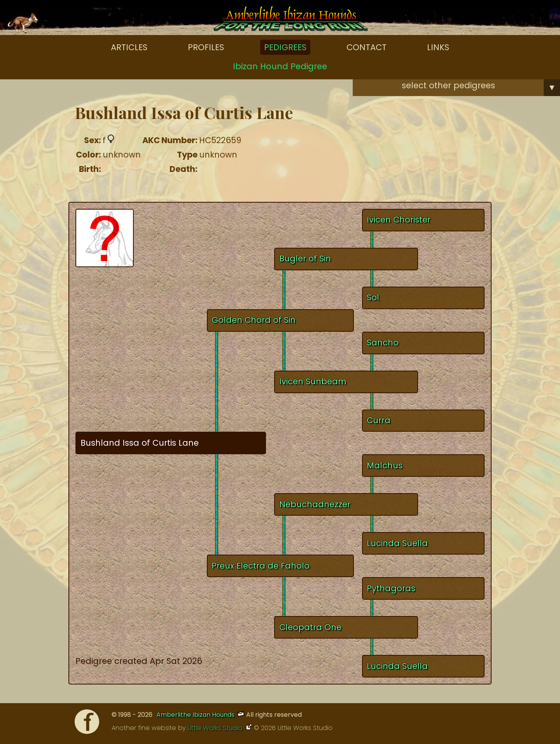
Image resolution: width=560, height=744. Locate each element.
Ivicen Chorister (399, 220)
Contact (367, 47)
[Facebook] (87, 724)
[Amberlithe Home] (291, 21)
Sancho (383, 342)
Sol (373, 297)
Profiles (206, 47)
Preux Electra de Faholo (261, 566)
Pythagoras (391, 588)
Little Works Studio (216, 728)
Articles (129, 47)
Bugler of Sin (305, 258)
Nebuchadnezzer (315, 504)
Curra (379, 420)
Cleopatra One (310, 627)
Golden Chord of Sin (254, 320)
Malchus (385, 465)
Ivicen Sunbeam (313, 381)
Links (438, 47)
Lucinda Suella (397, 543)
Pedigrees (285, 47)
